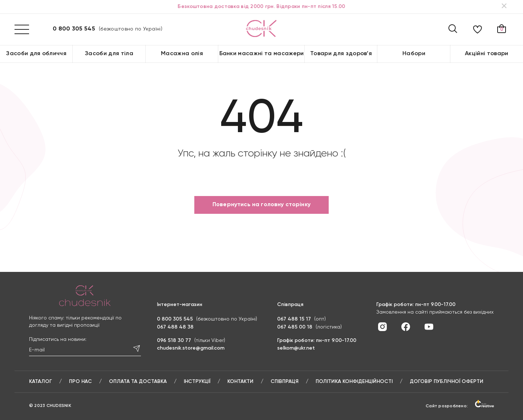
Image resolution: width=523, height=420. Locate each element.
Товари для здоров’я (341, 54)
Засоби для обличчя (36, 54)
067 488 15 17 (294, 319)
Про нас (80, 382)
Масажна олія (182, 54)
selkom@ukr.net (296, 348)
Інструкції (197, 382)
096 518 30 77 (174, 341)
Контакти (240, 382)
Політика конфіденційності (354, 382)
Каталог (40, 382)
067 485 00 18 (295, 327)
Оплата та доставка (138, 382)
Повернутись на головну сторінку (261, 205)
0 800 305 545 (74, 29)
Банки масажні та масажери (262, 54)
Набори (414, 54)
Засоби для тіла (109, 54)
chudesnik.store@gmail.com (191, 348)
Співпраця (285, 382)
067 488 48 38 (175, 327)
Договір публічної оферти (447, 382)
